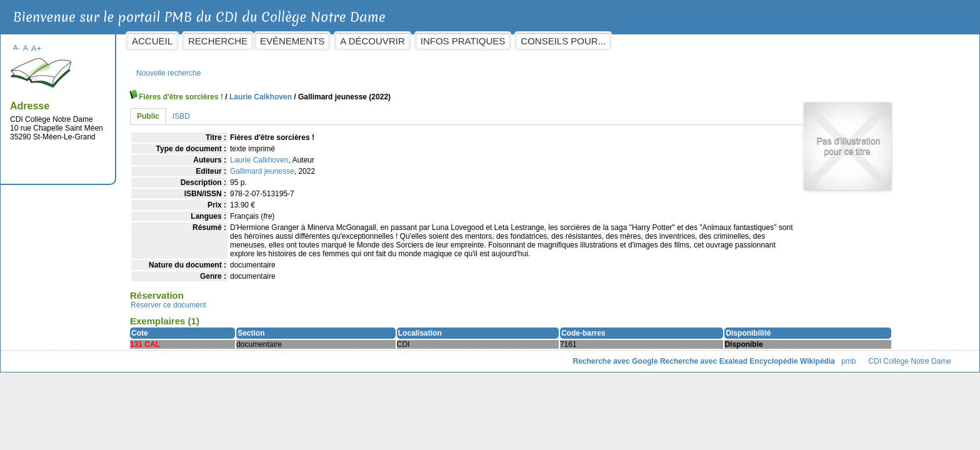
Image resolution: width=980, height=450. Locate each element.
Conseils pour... (664, 41)
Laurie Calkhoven (361, 91)
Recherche (318, 41)
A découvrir (473, 41)
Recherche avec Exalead (603, 364)
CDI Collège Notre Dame (810, 364)
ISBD (282, 110)
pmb (748, 364)
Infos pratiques (563, 41)
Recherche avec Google (515, 364)
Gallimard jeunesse (363, 165)
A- (117, 41)
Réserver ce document (269, 307)
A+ (137, 42)
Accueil (253, 41)
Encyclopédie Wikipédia (692, 364)
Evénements (393, 41)
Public (249, 110)
